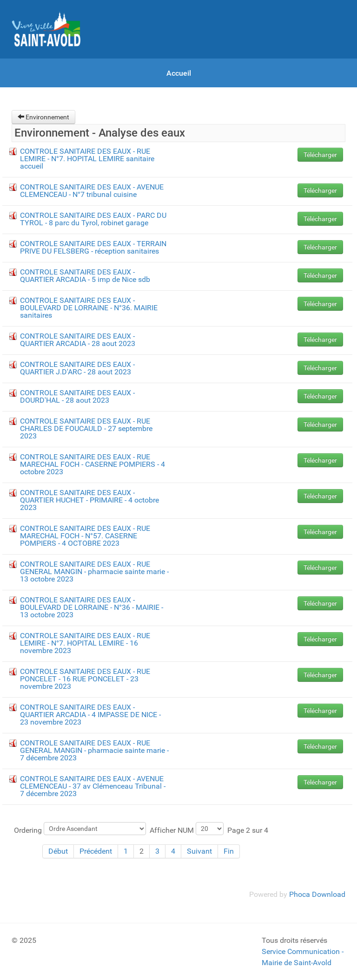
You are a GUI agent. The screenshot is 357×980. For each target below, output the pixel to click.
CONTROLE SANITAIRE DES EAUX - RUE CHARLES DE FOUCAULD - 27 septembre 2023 (86, 428)
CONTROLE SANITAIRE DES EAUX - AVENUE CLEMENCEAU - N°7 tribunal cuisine (92, 191)
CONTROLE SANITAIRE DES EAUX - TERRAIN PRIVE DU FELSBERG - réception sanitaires (93, 247)
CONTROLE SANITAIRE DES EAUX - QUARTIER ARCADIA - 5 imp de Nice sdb (85, 276)
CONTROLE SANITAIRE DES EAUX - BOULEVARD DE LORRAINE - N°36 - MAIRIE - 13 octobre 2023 (92, 607)
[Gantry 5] (46, 29)
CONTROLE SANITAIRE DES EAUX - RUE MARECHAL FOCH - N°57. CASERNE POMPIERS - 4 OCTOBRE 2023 (85, 536)
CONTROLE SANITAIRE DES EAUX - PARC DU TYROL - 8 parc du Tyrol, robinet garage (93, 219)
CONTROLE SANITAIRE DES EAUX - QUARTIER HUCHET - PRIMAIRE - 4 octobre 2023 (89, 500)
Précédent (96, 851)
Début (58, 851)
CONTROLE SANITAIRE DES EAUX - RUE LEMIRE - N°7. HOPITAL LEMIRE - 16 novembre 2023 (85, 643)
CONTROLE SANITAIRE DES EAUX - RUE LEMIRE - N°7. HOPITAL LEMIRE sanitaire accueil (87, 159)
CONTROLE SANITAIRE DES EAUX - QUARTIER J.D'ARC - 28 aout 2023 (77, 368)
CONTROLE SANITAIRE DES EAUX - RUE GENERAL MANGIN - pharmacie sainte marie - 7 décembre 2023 (94, 750)
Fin (229, 851)
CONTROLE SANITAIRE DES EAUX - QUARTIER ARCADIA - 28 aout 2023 (78, 340)
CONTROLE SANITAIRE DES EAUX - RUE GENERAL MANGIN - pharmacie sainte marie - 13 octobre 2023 (94, 572)
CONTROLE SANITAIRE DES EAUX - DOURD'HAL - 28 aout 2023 (77, 396)
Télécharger (320, 155)
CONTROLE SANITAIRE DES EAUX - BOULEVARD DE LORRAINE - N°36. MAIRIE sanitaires (89, 308)
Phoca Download (317, 894)
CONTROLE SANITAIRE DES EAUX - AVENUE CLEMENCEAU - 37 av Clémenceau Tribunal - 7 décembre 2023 (93, 786)
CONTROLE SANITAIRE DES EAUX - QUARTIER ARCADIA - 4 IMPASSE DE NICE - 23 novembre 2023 (90, 715)
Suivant (199, 851)
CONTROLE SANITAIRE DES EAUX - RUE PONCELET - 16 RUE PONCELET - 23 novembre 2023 (85, 679)
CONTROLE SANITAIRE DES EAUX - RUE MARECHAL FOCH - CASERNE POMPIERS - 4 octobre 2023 (93, 464)
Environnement (43, 117)
